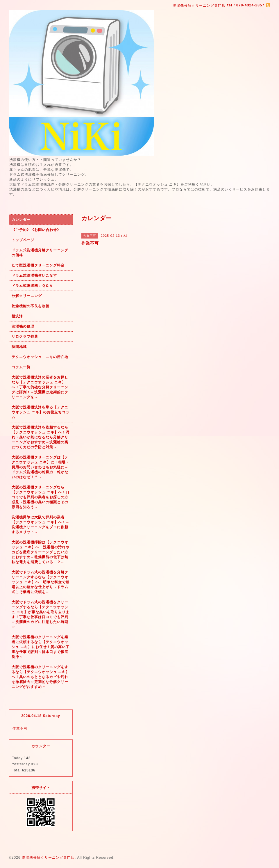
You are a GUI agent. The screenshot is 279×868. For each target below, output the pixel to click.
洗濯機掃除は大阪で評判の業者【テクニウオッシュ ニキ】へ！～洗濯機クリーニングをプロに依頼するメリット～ (41, 525)
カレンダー (21, 220)
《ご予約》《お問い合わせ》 (36, 230)
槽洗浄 (17, 316)
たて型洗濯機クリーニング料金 (38, 265)
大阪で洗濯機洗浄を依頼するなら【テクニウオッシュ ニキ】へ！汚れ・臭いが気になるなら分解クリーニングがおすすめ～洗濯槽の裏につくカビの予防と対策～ (41, 437)
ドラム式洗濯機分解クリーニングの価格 (40, 253)
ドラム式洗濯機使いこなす (34, 275)
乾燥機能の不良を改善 (31, 306)
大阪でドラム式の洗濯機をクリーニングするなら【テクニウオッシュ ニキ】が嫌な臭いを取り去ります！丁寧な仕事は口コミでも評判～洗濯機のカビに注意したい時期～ (41, 614)
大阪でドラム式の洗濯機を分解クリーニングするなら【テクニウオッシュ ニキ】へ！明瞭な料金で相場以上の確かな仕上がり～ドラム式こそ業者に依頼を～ (41, 582)
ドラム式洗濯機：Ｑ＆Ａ (32, 286)
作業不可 (20, 728)
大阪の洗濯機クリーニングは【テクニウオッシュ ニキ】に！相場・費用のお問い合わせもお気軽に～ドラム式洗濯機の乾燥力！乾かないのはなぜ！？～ (41, 467)
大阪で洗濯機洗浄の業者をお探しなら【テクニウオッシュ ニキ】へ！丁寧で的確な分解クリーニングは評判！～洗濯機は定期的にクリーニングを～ (40, 387)
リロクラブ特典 (25, 337)
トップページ (23, 240)
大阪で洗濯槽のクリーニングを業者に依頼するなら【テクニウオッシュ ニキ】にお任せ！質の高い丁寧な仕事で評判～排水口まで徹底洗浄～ (41, 647)
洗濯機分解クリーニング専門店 (48, 858)
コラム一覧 (21, 367)
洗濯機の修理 (23, 326)
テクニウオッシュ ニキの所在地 (40, 357)
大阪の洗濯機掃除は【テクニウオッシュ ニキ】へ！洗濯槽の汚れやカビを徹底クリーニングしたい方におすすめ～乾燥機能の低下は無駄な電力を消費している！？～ (41, 552)
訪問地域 (19, 347)
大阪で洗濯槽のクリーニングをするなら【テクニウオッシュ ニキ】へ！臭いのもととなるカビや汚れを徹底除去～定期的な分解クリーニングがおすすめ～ (41, 677)
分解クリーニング (27, 296)
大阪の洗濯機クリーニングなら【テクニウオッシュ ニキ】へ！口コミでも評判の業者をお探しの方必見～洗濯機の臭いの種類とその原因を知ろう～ (41, 497)
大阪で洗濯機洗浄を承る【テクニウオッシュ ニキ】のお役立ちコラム (41, 412)
